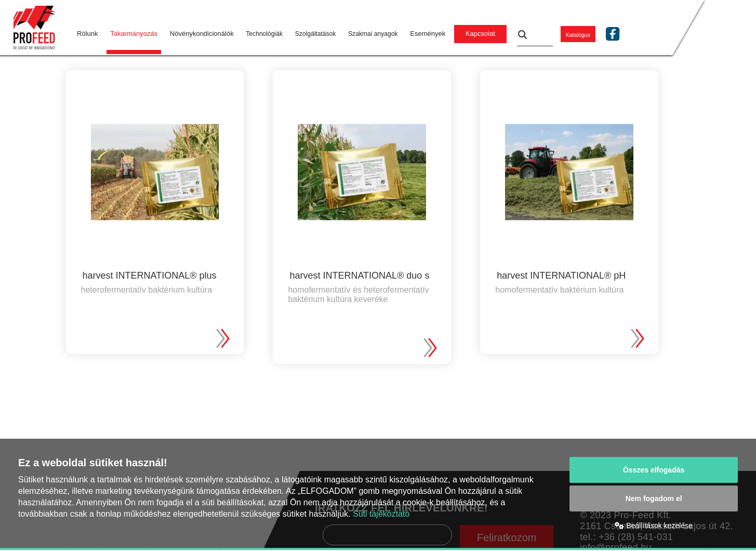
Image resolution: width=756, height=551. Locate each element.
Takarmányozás (134, 34)
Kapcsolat (480, 34)
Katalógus (578, 35)
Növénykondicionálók (202, 34)
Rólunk (87, 34)
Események (428, 34)
